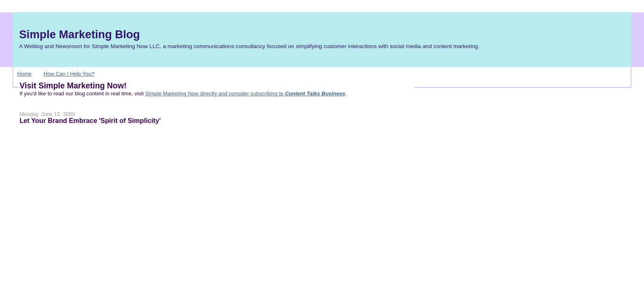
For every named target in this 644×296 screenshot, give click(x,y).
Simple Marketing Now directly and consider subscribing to (245, 94)
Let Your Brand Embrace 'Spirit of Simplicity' (90, 120)
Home (24, 74)
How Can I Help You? (69, 74)
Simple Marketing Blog (79, 34)
